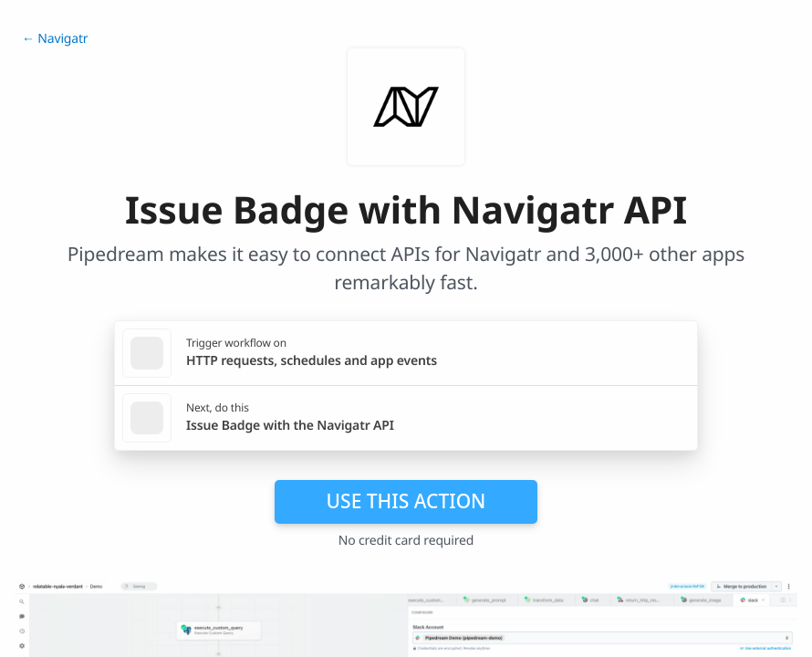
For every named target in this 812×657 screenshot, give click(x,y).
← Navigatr (55, 39)
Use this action (406, 501)
